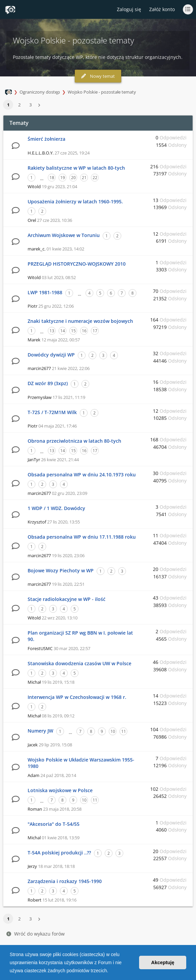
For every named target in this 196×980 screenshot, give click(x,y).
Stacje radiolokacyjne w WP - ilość (67, 599)
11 (124, 731)
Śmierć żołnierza (46, 139)
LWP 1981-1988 (45, 292)
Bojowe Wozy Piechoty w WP (61, 570)
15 (73, 331)
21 (84, 178)
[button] (110, 971)
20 (73, 178)
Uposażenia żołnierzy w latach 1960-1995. (75, 201)
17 (95, 331)
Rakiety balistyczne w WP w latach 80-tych (76, 168)
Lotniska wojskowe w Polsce (60, 790)
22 (95, 178)
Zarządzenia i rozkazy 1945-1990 (65, 881)
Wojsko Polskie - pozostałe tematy (102, 92)
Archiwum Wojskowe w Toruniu (64, 235)
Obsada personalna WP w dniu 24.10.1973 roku (82, 475)
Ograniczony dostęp (40, 92)
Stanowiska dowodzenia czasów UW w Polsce (79, 663)
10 (113, 731)
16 (84, 331)
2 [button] (19, 105)
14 (63, 331)
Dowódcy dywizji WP (51, 355)
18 (52, 178)
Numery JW (40, 731)
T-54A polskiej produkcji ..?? (59, 853)
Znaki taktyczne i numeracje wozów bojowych (80, 321)
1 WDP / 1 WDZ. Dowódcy (56, 508)
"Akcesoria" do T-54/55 (54, 824)
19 (63, 178)
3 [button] (30, 105)
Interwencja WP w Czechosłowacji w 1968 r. (77, 697)
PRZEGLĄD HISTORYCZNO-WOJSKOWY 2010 (77, 264)
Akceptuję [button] (163, 962)
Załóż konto (162, 9)
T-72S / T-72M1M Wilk (52, 412)
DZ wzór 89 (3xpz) (48, 383)
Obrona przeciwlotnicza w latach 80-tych (74, 441)
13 (52, 331)
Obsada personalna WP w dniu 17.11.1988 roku (82, 537)
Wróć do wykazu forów (36, 934)
